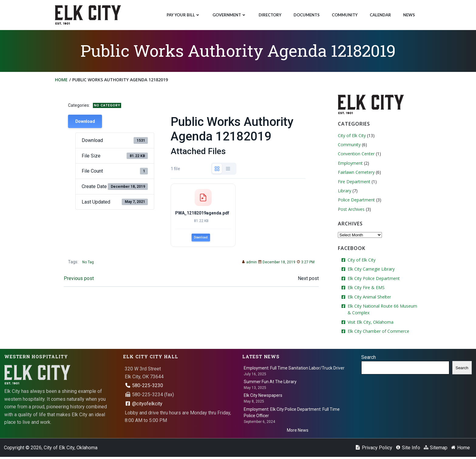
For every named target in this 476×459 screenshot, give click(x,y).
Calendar (380, 14)
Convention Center (355, 155)
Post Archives (350, 210)
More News (298, 431)
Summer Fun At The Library (270, 382)
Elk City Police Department (373, 280)
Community (344, 14)
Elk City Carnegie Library (370, 270)
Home (62, 81)
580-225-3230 (144, 386)
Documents (306, 14)
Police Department (355, 201)
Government (229, 14)
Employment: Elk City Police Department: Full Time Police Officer (292, 413)
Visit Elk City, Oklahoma (370, 323)
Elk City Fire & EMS (365, 289)
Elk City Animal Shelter (368, 298)
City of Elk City (351, 137)
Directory (269, 14)
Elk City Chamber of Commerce (377, 332)
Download (87, 124)
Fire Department (353, 183)
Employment (349, 164)
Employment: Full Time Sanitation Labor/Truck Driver (294, 369)
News (408, 14)
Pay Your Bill (183, 14)
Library (344, 192)
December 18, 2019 (275, 269)
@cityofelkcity (144, 404)
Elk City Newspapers (263, 396)
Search (369, 358)
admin (247, 269)
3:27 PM (304, 269)
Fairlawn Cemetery (355, 174)
